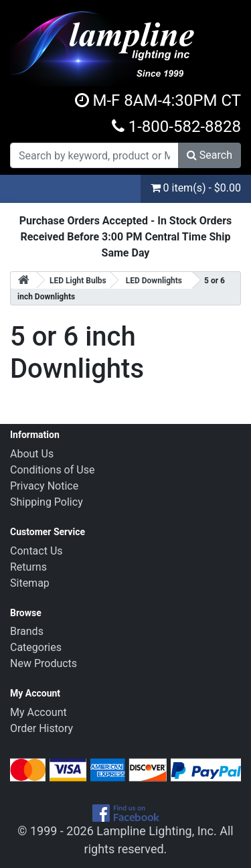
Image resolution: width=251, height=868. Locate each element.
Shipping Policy (47, 502)
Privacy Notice (44, 486)
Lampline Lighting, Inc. (157, 831)
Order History (41, 728)
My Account (38, 712)
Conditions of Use (52, 470)
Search (210, 155)
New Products (44, 663)
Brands (27, 631)
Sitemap (30, 583)
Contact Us (36, 551)
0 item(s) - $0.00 (196, 188)
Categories (36, 647)
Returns (28, 567)
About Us (32, 454)
